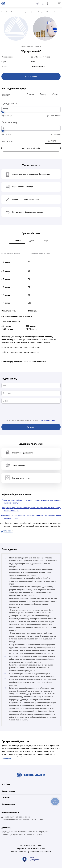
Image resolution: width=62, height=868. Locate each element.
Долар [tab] (32, 241)
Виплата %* (7, 142)
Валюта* (6, 95)
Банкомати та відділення (43, 3)
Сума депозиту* (9, 104)
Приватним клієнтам (17, 12)
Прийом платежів (38, 820)
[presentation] (31, 414)
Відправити (31, 427)
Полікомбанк (5, 12)
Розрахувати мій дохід (31, 148)
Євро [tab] (46, 241)
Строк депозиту (9, 122)
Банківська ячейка (23, 817)
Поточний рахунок (40, 832)
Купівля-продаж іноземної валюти (16, 820)
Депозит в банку (8, 817)
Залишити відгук (37, 3)
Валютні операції (25, 832)
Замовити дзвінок (49, 3)
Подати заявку (31, 76)
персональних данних (48, 420)
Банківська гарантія (35, 834)
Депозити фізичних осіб (32, 12)
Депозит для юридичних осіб (14, 834)
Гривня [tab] (17, 240)
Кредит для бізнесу (9, 832)
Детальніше (6, 758)
